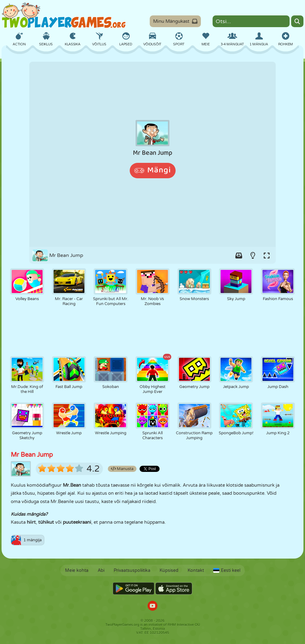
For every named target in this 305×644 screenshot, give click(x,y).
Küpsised (169, 570)
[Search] (297, 21)
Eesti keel (227, 570)
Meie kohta (77, 570)
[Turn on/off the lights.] (253, 255)
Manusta (122, 469)
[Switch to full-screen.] (266, 255)
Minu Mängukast (175, 21)
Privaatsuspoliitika (132, 570)
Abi (101, 570)
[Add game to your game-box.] (239, 255)
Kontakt (196, 570)
